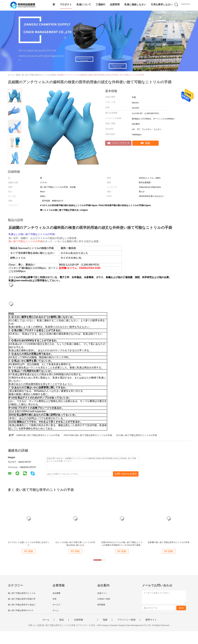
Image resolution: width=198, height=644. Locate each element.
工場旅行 (101, 4)
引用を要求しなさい (162, 4)
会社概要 (56, 593)
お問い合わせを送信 (126, 474)
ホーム (46, 620)
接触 (146, 143)
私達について (84, 4)
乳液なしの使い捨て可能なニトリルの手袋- (32, 234)
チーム (55, 610)
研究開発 (101, 605)
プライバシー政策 (126, 620)
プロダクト (66, 4)
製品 (62, 620)
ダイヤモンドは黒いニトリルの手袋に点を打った (29, 544)
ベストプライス (119, 143)
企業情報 (79, 620)
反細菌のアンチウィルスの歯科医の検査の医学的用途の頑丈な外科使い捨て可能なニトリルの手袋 (100, 75)
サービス (56, 605)
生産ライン (102, 593)
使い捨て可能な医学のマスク (21, 610)
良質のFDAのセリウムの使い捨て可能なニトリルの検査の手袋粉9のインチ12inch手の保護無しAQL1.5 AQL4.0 (122, 544)
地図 (105, 620)
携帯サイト (151, 620)
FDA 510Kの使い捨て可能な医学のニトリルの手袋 (88, 435)
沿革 (55, 599)
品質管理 (115, 4)
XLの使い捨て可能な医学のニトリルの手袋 (137, 435)
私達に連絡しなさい (135, 4)
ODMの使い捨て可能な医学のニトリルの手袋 (38, 435)
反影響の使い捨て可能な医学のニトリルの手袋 (169, 542)
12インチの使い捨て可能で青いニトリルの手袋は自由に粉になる (75, 544)
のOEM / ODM (104, 599)
